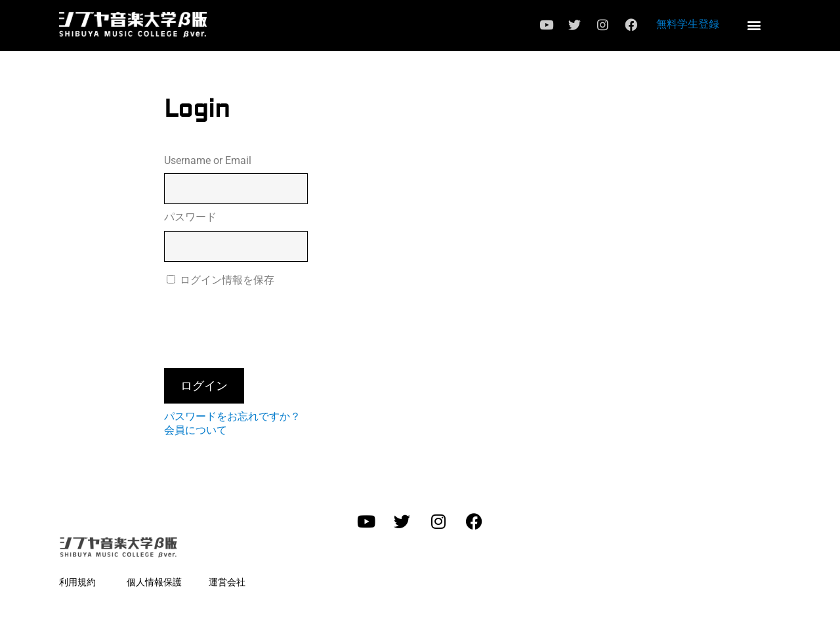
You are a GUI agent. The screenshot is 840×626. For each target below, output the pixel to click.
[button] (754, 25)
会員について (196, 430)
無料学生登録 (688, 24)
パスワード (190, 217)
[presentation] (264, 326)
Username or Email (208, 160)
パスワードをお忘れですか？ (232, 416)
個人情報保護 (154, 582)
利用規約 (77, 582)
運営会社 (227, 582)
